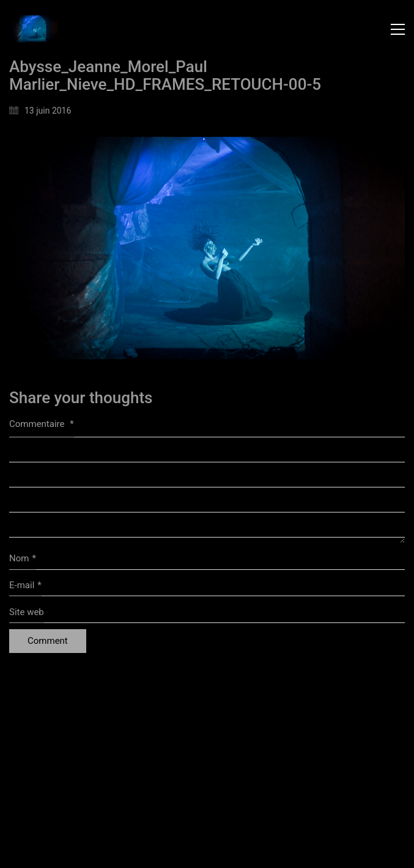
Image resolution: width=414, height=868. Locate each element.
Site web (27, 612)
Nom (23, 559)
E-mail (25, 586)
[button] (398, 29)
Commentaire (42, 424)
